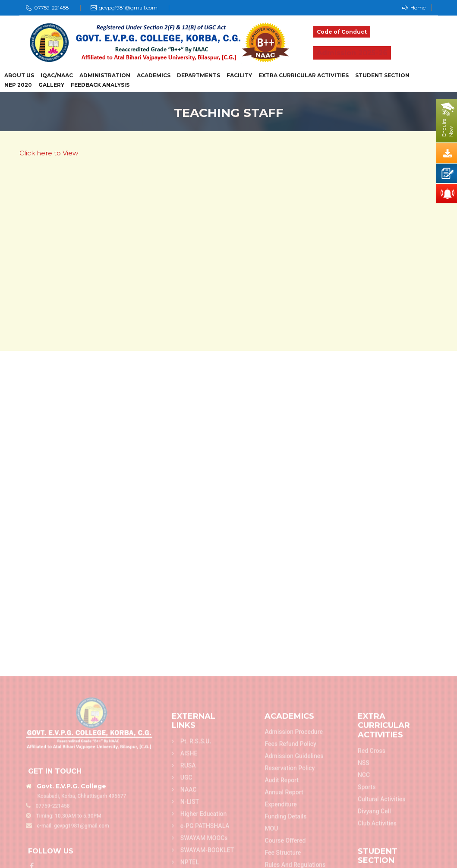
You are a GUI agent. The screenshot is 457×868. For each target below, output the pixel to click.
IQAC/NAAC (57, 76)
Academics (154, 76)
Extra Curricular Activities (304, 76)
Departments (199, 76)
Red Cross (372, 855)
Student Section (382, 76)
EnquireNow (448, 128)
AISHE (185, 858)
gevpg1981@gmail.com (128, 8)
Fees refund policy (290, 849)
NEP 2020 (18, 85)
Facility (239, 76)
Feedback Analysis (100, 85)
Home (414, 8)
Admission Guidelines (294, 861)
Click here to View (49, 153)
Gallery (51, 85)
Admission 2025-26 (352, 53)
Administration (105, 76)
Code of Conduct (342, 32)
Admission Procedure (294, 836)
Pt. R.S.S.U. (192, 846)
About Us (19, 76)
